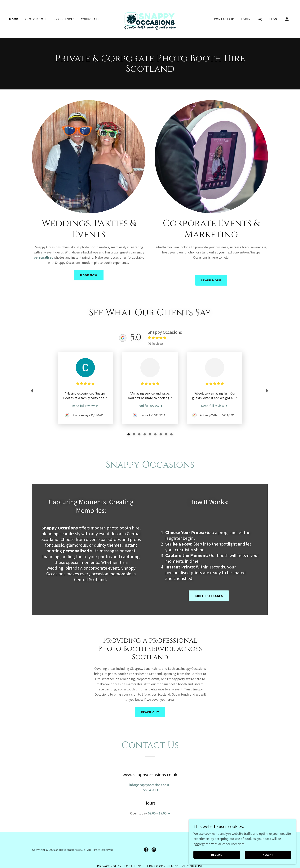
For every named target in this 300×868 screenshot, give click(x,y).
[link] (150, 19)
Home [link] (14, 19)
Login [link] (246, 19)
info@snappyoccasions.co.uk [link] (150, 785)
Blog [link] (273, 19)
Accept (275, 854)
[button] (287, 19)
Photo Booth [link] (36, 19)
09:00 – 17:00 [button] (157, 813)
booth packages (209, 596)
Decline (239, 854)
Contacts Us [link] (225, 19)
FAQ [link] (260, 19)
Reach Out (150, 712)
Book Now (89, 275)
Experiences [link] (64, 19)
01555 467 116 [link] (150, 790)
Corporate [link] (90, 19)
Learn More (211, 280)
